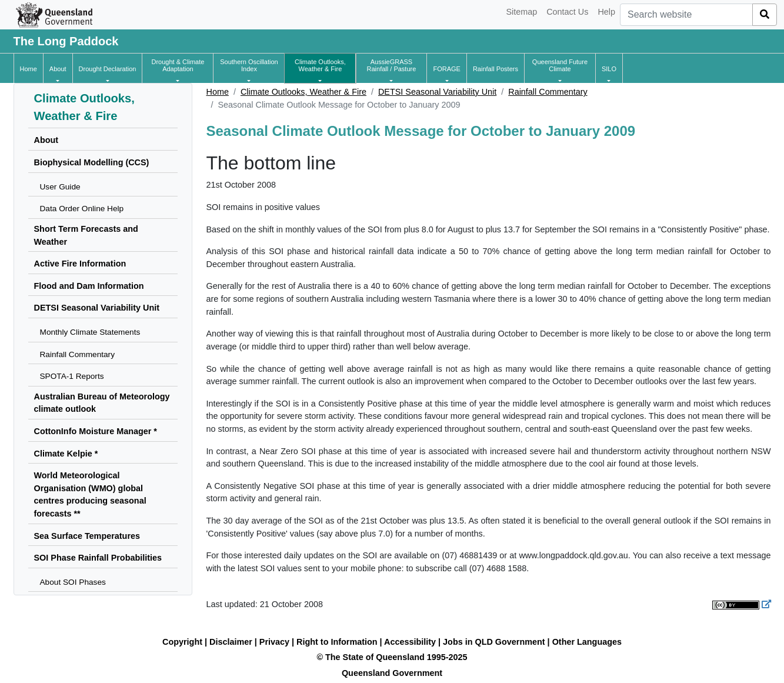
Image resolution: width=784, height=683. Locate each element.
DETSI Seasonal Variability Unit (437, 92)
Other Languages (587, 642)
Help (606, 12)
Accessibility (410, 642)
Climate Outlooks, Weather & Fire (303, 92)
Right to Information (337, 642)
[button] (58, 69)
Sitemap (521, 12)
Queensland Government (392, 673)
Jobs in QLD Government (495, 642)
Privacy (274, 642)
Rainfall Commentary (548, 92)
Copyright (182, 642)
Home (218, 92)
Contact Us (567, 12)
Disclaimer (231, 642)
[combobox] (686, 15)
